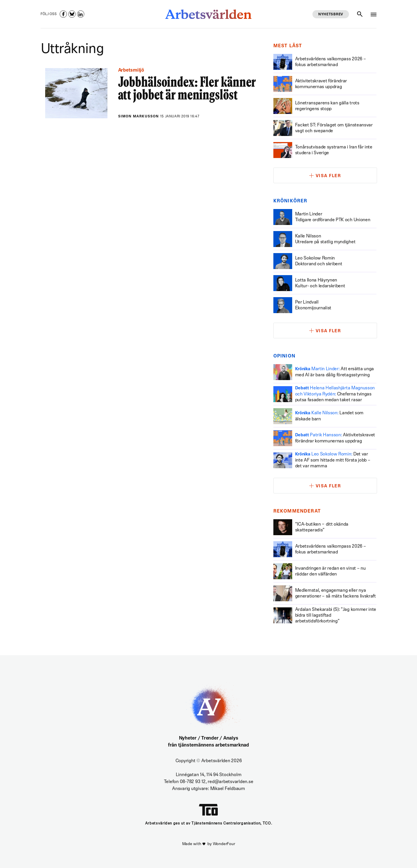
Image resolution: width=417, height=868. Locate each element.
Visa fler (328, 176)
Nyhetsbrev (331, 14)
